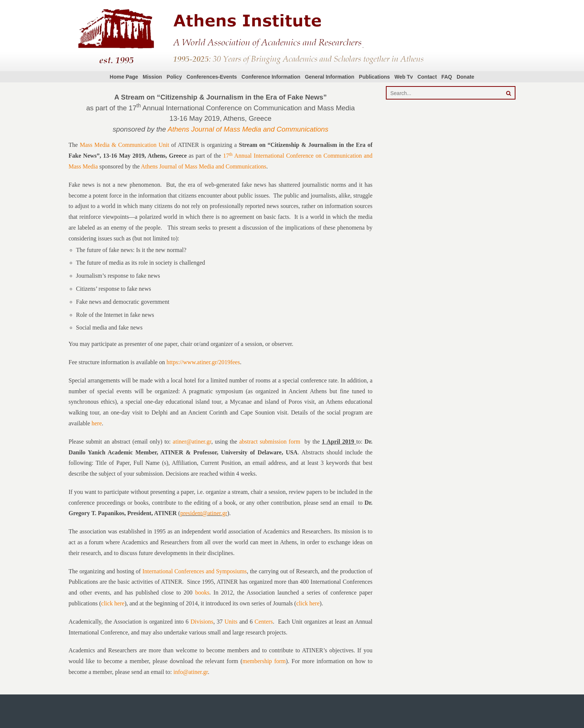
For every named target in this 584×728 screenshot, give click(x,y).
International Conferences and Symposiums (194, 571)
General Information (329, 77)
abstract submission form (270, 442)
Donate (465, 77)
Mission (152, 77)
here (97, 423)
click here (113, 603)
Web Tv (404, 77)
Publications (374, 77)
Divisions (202, 622)
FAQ (447, 77)
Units (231, 622)
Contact (427, 77)
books (202, 593)
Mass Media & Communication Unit (124, 145)
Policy (174, 77)
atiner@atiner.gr (192, 442)
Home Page (124, 77)
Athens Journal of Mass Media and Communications (248, 129)
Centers (264, 622)
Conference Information (271, 77)
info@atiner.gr (191, 672)
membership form (264, 661)
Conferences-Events (212, 77)
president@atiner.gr (204, 513)
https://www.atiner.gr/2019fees (203, 362)
